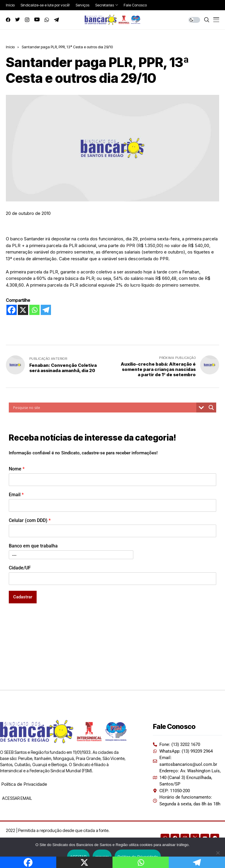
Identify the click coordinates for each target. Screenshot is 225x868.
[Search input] (104, 408)
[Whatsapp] (34, 310)
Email (16, 495)
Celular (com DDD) (30, 520)
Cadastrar (23, 597)
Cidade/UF (20, 568)
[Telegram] (46, 310)
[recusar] (218, 853)
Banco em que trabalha (33, 546)
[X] (23, 310)
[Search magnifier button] (211, 408)
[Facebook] (12, 310)
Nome (17, 469)
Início (10, 47)
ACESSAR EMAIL (17, 798)
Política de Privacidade (24, 784)
